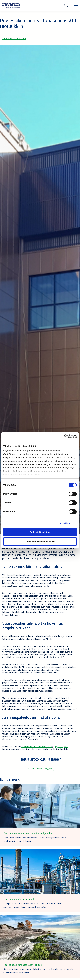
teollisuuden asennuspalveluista (37, 746)
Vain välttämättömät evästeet (40, 541)
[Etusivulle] (11, 5)
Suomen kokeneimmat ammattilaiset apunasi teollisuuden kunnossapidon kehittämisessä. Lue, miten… (39, 971)
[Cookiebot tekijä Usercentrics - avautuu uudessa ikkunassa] (64, 436)
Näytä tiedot (65, 523)
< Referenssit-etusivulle (14, 38)
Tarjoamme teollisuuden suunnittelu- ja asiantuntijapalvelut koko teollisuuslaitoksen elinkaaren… (35, 839)
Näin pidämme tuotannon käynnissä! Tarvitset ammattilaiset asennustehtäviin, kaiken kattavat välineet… (33, 905)
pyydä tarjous (61, 746)
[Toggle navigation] (76, 5)
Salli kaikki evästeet (40, 532)
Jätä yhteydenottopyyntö (40, 769)
